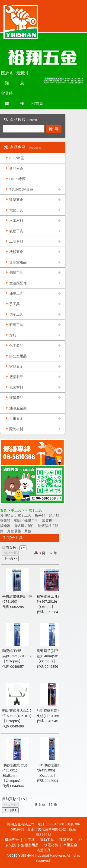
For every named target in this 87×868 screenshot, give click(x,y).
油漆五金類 (18, 408)
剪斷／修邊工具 (26, 521)
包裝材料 (16, 387)
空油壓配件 (18, 283)
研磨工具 (16, 325)
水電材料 (16, 221)
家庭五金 (16, 366)
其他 (28, 531)
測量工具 (16, 273)
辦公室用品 (18, 356)
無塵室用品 (18, 262)
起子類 (54, 515)
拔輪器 (5, 526)
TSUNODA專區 (21, 189)
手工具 (14, 304)
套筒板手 (49, 521)
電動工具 (16, 210)
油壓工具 (16, 293)
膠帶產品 (16, 398)
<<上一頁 (10, 553)
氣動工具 (16, 231)
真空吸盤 (14, 531)
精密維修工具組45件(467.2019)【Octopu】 (51, 602)
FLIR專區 (17, 158)
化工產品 (16, 346)
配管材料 (16, 429)
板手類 (40, 515)
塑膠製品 (16, 377)
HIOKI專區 (18, 179)
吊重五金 (16, 418)
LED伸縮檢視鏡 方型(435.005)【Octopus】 (51, 770)
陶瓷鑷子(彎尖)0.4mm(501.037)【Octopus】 (17, 656)
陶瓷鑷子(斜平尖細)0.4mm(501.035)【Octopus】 (52, 656)
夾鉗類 (5, 521)
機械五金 (16, 252)
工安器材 (16, 241)
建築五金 (16, 200)
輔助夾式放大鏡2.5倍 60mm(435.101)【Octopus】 (17, 716)
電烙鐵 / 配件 (24, 526)
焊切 (13, 335)
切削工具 (16, 314)
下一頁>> (10, 558)
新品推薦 (16, 168)
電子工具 (24, 515)
